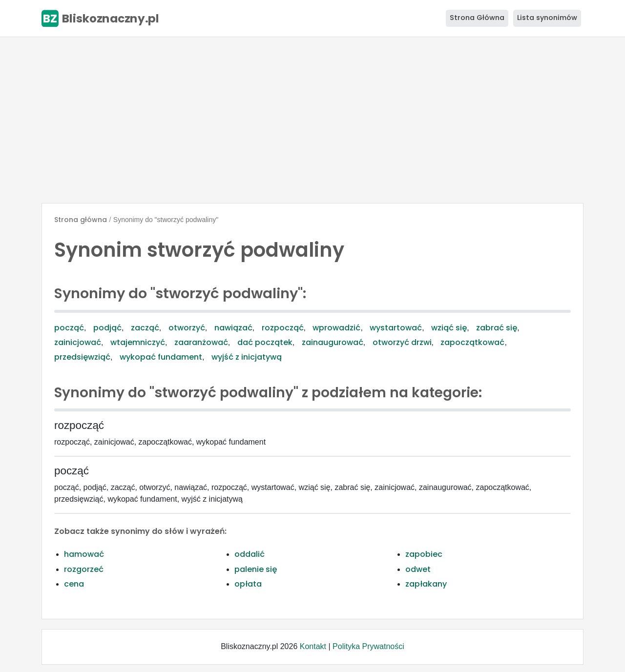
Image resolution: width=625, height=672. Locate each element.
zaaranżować (201, 342)
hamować (84, 554)
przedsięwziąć (82, 357)
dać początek (265, 342)
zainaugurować (333, 342)
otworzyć (187, 328)
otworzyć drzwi (402, 342)
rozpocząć (283, 328)
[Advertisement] (312, 120)
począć (69, 328)
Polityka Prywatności (368, 646)
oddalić (250, 554)
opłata (248, 584)
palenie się (256, 569)
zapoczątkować (472, 342)
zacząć (145, 328)
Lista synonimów (547, 18)
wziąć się (449, 328)
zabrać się (497, 328)
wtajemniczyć (138, 342)
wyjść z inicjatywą (247, 357)
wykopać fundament (161, 357)
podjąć (107, 328)
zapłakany (426, 584)
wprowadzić (336, 328)
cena (74, 584)
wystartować (396, 328)
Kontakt (313, 646)
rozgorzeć (84, 569)
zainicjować (78, 342)
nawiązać (233, 328)
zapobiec (424, 554)
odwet (418, 569)
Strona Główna (477, 18)
